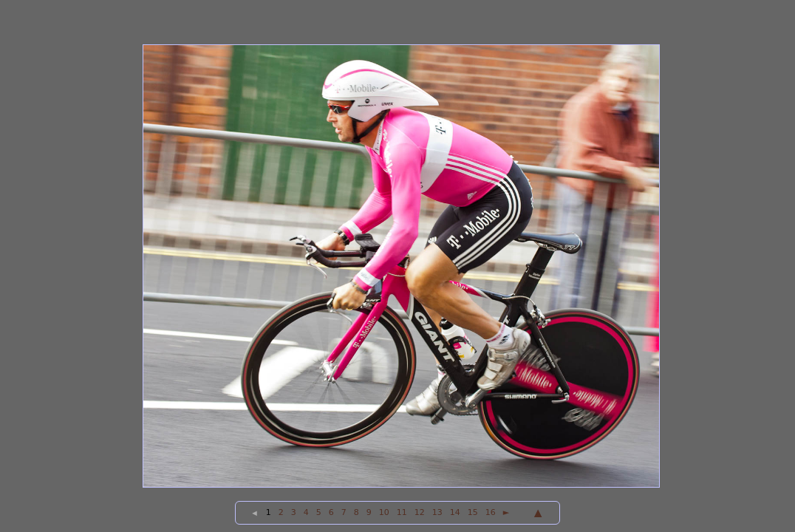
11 (402, 512)
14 (455, 512)
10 (384, 512)
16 (491, 512)
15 (473, 512)
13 (437, 512)
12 (420, 512)
